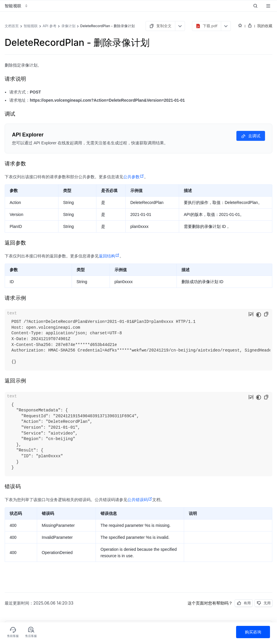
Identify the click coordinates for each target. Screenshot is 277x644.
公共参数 (134, 177)
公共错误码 (140, 500)
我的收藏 (265, 26)
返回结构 (109, 256)
